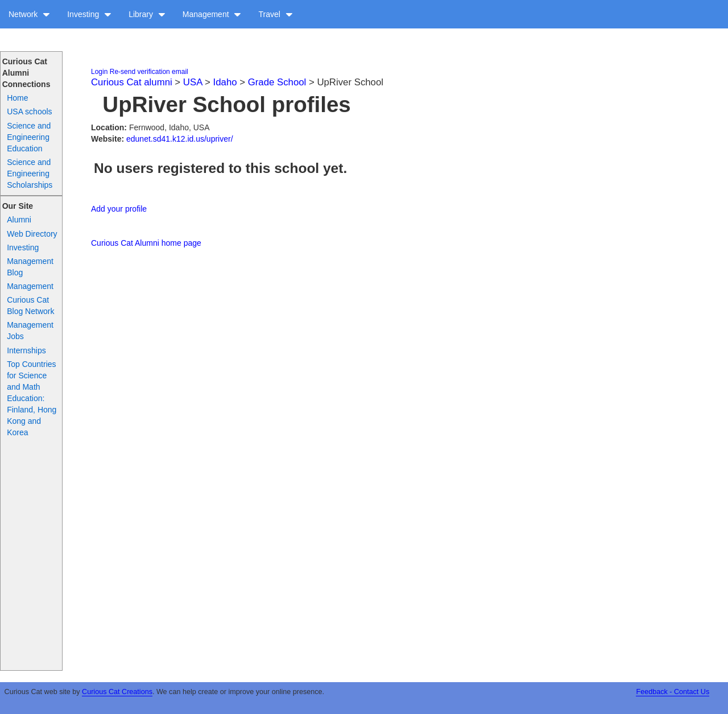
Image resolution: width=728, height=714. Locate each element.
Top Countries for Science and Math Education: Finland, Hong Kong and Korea (32, 398)
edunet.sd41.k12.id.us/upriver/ (180, 139)
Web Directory (32, 234)
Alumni (19, 220)
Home (17, 98)
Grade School (277, 82)
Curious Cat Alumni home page (146, 243)
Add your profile (119, 209)
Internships (26, 350)
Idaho (225, 82)
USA (193, 82)
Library (147, 14)
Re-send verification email (149, 72)
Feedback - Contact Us (673, 692)
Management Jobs (30, 331)
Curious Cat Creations (117, 692)
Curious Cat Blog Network (30, 306)
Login (99, 72)
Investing (89, 14)
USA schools (29, 112)
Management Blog (30, 267)
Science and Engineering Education (29, 137)
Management (212, 14)
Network (29, 14)
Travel (275, 14)
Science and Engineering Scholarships (30, 174)
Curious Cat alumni (132, 82)
